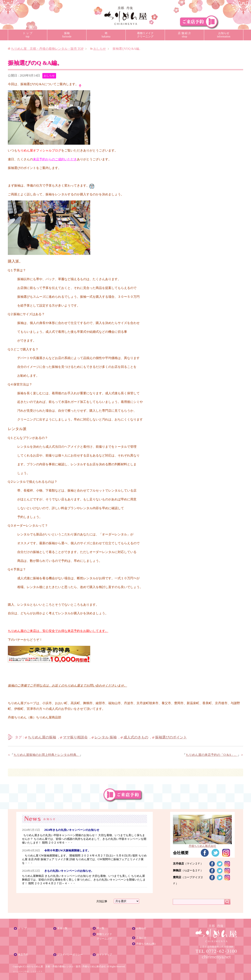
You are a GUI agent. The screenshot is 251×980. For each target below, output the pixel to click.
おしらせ (49, 76)
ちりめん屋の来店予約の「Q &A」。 (212, 755)
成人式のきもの (136, 737)
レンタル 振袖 (106, 737)
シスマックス (36, 971)
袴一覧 (100, 928)
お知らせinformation (224, 35)
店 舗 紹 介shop (184, 35)
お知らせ (141, 928)
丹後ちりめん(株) (146, 944)
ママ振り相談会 (75, 737)
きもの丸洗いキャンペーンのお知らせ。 (69, 871)
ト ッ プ (22, 928)
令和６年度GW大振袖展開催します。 (67, 850)
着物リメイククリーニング (145, 35)
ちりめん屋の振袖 (42, 737)
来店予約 (23, 955)
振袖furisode (67, 35)
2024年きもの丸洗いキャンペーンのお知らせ (72, 830)
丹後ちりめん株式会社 (94, 966)
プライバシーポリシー (70, 955)
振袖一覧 (62, 928)
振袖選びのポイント (171, 737)
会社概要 (181, 853)
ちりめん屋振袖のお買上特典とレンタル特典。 (46, 755)
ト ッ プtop (28, 35)
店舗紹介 (141, 938)
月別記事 (102, 901)
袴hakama (106, 35)
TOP (47, 49)
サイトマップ (104, 955)
